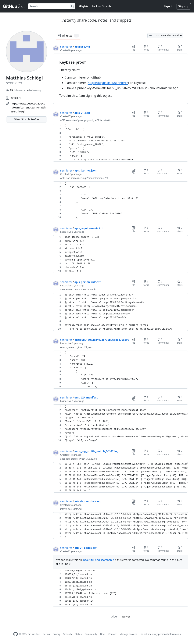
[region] (120, 79)
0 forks (146, 48)
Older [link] (114, 616)
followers (16, 90)
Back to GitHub (101, 6)
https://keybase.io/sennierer (108, 83)
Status (78, 634)
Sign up (184, 6)
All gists (83, 6)
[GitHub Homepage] (16, 634)
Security (68, 634)
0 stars (180, 48)
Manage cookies (128, 634)
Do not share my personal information (160, 634)
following (34, 90)
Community (91, 634)
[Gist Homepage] (14, 6)
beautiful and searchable (99, 560)
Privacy (57, 634)
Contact (112, 634)
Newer (126, 616)
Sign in (169, 6)
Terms (47, 634)
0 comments (163, 48)
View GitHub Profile (26, 119)
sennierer (66, 47)
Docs (103, 634)
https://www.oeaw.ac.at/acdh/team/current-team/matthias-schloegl (28, 107)
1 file (134, 48)
